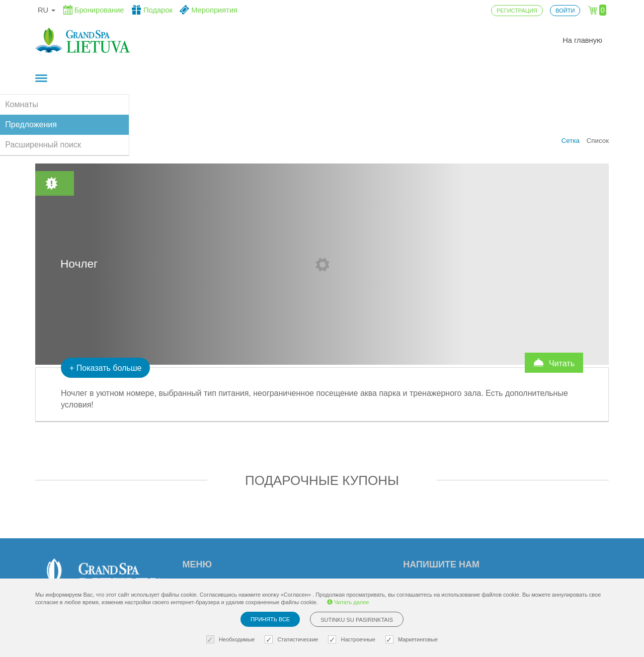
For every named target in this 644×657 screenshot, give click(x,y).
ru (47, 10)
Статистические (293, 640)
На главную (582, 40)
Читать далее (348, 602)
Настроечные (353, 640)
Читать (554, 301)
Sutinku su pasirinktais (357, 620)
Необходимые (232, 640)
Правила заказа (323, 549)
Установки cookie (325, 532)
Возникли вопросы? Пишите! (482, 570)
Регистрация (206, 565)
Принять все (270, 619)
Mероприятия (208, 549)
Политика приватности (335, 565)
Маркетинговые (413, 640)
